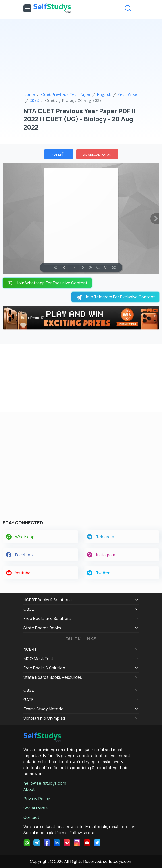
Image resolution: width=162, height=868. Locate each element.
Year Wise (127, 94)
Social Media (35, 808)
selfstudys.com (118, 861)
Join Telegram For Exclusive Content (115, 297)
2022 (34, 100)
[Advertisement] (81, 56)
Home (29, 94)
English (104, 94)
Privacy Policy (37, 799)
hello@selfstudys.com (45, 783)
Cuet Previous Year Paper (66, 94)
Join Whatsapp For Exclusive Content (47, 283)
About (29, 789)
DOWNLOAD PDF (97, 154)
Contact (31, 817)
